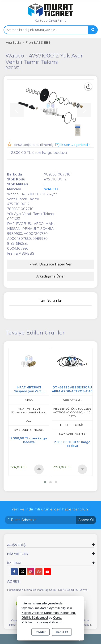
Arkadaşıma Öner (50, 276)
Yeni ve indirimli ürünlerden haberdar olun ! (50, 509)
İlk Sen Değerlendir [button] (72, 145)
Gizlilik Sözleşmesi (35, 618)
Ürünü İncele (39, 469)
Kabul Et (62, 632)
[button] (45, 482)
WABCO (51, 189)
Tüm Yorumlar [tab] (50, 301)
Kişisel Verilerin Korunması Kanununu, (49, 613)
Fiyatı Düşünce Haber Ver (50, 264)
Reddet (40, 632)
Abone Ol (86, 520)
